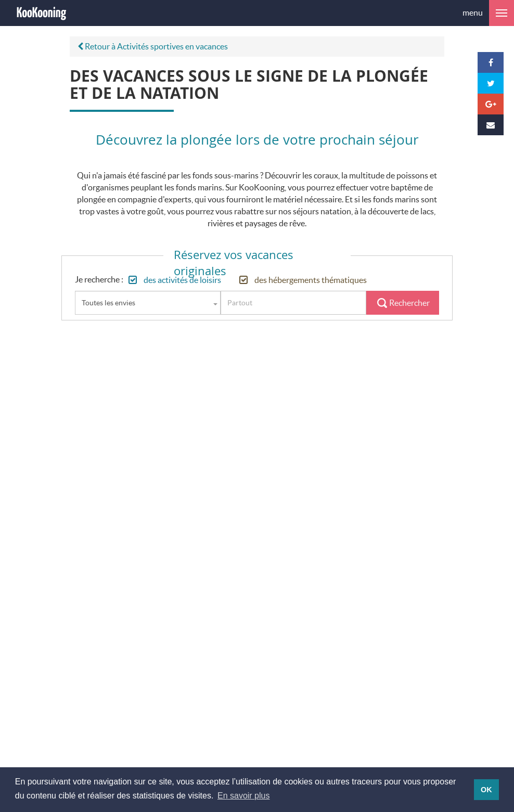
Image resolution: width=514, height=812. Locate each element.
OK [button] (486, 790)
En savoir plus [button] (244, 796)
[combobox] (148, 303)
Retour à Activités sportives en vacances (153, 46)
